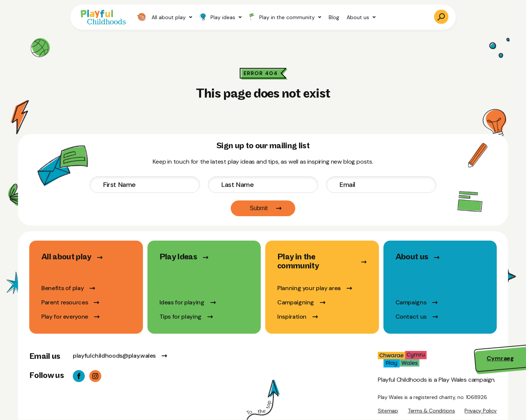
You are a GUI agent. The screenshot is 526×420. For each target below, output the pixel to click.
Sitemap (388, 411)
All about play (165, 17)
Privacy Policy (481, 411)
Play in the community (285, 17)
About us (361, 17)
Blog (334, 17)
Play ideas (221, 17)
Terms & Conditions (431, 411)
